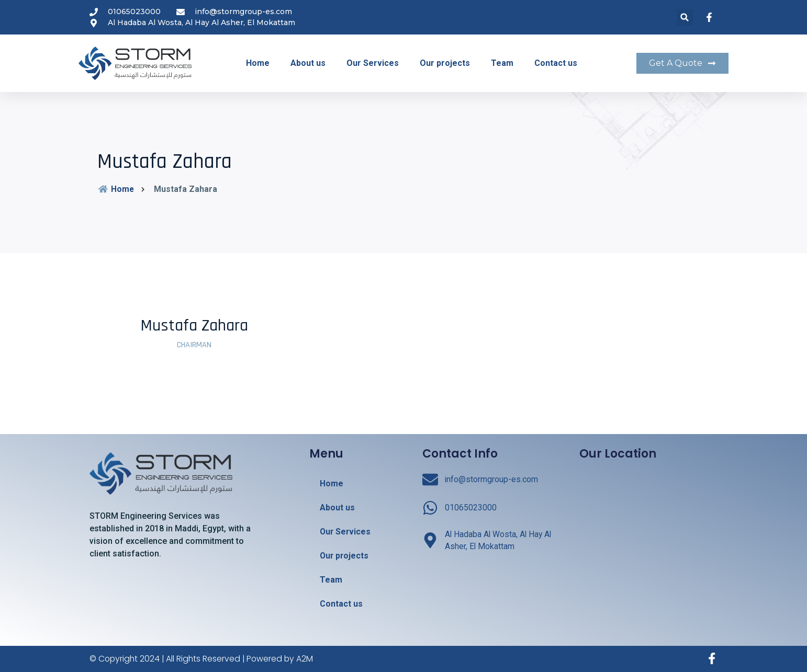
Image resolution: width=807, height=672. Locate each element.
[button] (685, 18)
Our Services (373, 63)
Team (502, 63)
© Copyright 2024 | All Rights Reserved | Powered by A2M (203, 659)
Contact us (556, 63)
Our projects (445, 63)
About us (308, 63)
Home (258, 63)
